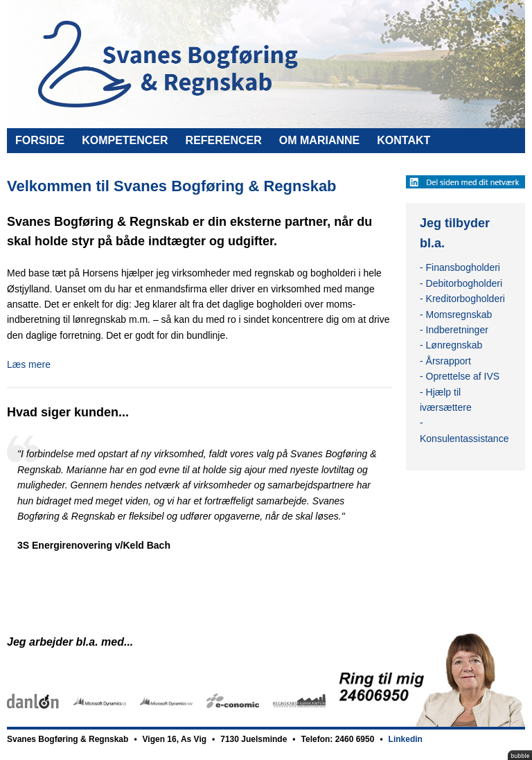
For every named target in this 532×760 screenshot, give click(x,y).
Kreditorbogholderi (465, 299)
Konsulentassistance (464, 439)
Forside (40, 140)
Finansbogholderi (463, 267)
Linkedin (406, 739)
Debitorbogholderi (464, 283)
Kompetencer (125, 140)
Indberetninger (457, 330)
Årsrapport (449, 361)
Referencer (224, 140)
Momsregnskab (459, 315)
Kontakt (404, 140)
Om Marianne (319, 140)
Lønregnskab (454, 345)
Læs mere (29, 364)
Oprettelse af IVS (463, 376)
